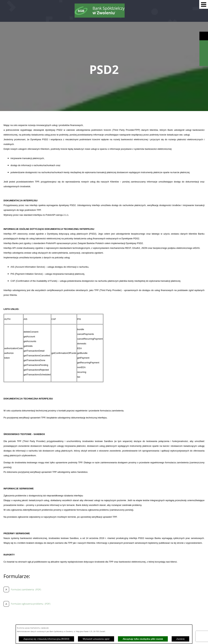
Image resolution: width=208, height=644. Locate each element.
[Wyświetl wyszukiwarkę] (204, 45)
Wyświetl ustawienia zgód (96, 639)
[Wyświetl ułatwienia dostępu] (204, 36)
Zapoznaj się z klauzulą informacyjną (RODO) (46, 639)
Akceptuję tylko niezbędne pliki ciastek (143, 639)
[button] (204, 4)
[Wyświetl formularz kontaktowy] (204, 62)
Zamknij (180, 639)
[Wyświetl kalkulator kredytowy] (204, 53)
